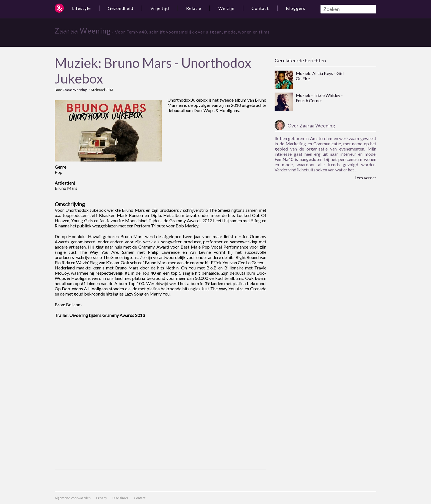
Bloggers (296, 8)
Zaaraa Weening (83, 31)
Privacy (102, 498)
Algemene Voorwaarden (73, 498)
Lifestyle (81, 8)
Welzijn (226, 8)
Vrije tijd (160, 8)
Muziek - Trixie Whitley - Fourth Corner (319, 98)
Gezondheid (121, 8)
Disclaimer (120, 498)
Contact (260, 8)
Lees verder (365, 178)
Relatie (194, 8)
